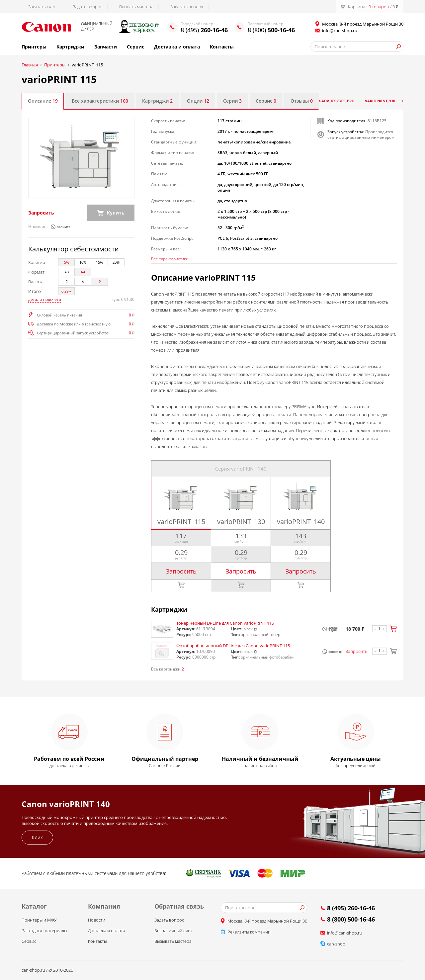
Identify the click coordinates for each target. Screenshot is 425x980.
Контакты (222, 47)
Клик (37, 838)
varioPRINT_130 (380, 101)
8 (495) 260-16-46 (351, 908)
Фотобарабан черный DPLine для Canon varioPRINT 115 (233, 646)
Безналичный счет (173, 931)
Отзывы (303, 101)
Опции (199, 101)
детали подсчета (45, 300)
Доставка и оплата (177, 47)
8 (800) (271, 30)
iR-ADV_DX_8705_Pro (336, 101)
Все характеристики (100, 101)
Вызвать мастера (136, 7)
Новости (97, 920)
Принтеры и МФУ (39, 920)
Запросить (41, 213)
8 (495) (204, 30)
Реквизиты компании (249, 932)
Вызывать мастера (173, 941)
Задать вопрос (87, 7)
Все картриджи (168, 669)
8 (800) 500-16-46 (351, 920)
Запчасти (106, 47)
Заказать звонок (187, 7)
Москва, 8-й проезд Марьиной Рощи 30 (267, 921)
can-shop (336, 944)
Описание (43, 101)
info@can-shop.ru (340, 31)
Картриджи (70, 47)
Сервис (135, 47)
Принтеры (34, 47)
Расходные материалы (44, 931)
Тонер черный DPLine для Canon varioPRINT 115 (225, 624)
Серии (233, 101)
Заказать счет (42, 7)
